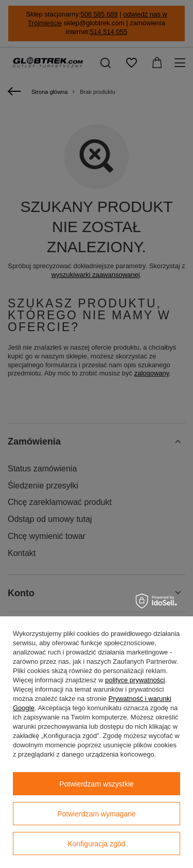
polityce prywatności (135, 680)
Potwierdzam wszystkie (97, 784)
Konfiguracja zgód (96, 844)
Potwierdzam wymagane (97, 814)
